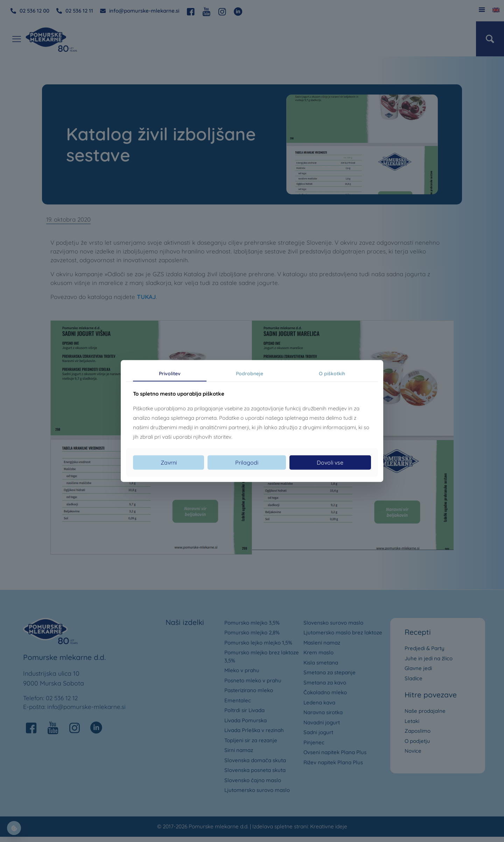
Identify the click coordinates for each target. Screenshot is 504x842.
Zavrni (169, 462)
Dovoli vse (330, 462)
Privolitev (170, 373)
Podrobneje (250, 373)
